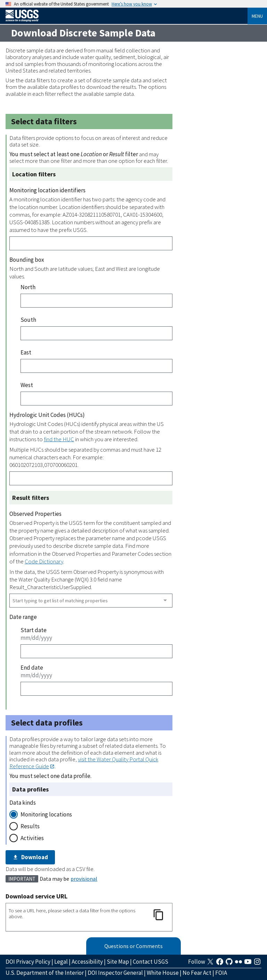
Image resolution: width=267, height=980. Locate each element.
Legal (61, 962)
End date (32, 668)
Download (30, 857)
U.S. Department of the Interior (45, 973)
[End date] (96, 689)
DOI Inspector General (115, 973)
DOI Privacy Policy (28, 962)
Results (30, 826)
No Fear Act (197, 973)
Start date (34, 630)
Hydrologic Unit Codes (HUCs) (47, 415)
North (28, 287)
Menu (257, 16)
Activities (32, 838)
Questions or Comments (133, 946)
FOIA (221, 973)
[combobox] (91, 601)
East (26, 352)
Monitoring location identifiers (47, 190)
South (28, 320)
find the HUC (59, 439)
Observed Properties (35, 514)
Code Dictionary (44, 561)
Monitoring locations (46, 814)
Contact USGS (151, 962)
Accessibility (87, 962)
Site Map (118, 962)
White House (163, 973)
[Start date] (96, 651)
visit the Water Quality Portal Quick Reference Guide (84, 763)
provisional (84, 879)
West (27, 385)
